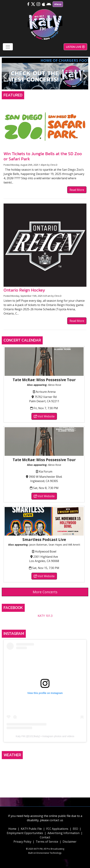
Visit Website (44, 416)
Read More (77, 190)
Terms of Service (47, 842)
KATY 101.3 (45, 616)
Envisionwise (43, 853)
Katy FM (20, 736)
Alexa (58, 4)
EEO (75, 829)
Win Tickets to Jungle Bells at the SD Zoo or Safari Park (43, 156)
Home (12, 829)
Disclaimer (70, 842)
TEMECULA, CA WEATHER (45, 774)
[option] (45, 76)
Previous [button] (5, 76)
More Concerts (45, 592)
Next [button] (85, 76)
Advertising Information (63, 833)
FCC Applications (57, 829)
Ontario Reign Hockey (24, 290)
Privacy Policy (22, 842)
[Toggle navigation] (8, 47)
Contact (45, 837)
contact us (56, 820)
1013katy (34, 736)
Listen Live (75, 47)
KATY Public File (31, 829)
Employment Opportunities (25, 833)
